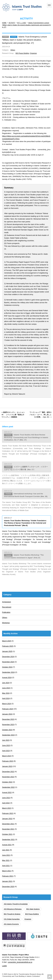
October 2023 (7, 730)
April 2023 (6, 751)
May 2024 (6, 693)
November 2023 (8, 725)
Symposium (7, 602)
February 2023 (8, 761)
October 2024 (7, 667)
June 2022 (6, 798)
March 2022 (7, 808)
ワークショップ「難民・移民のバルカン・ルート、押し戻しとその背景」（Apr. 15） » (40, 415)
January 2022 (7, 819)
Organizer (33, 53)
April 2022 (6, 803)
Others (13, 50)
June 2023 (6, 745)
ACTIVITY (12, 23)
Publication (6, 612)
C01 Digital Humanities (12, 919)
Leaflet (4, 966)
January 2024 (7, 714)
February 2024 (8, 709)
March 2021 (7, 871)
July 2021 (6, 850)
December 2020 (8, 887)
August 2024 (7, 677)
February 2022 (8, 813)
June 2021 (6, 855)
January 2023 (7, 766)
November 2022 (8, 777)
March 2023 (7, 756)
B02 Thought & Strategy (12, 914)
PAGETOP (50, 977)
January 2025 (7, 651)
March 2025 (7, 641)
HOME (4, 23)
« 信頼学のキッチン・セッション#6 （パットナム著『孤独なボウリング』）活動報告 (13, 415)
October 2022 (7, 782)
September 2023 (8, 735)
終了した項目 (22, 23)
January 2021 (7, 881)
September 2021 (8, 839)
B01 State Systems (33, 909)
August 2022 (7, 792)
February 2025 (8, 646)
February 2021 (8, 876)
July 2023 (6, 740)
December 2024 (8, 657)
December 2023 (8, 719)
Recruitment (7, 607)
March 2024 (7, 704)
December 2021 (8, 824)
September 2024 (8, 672)
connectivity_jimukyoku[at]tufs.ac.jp (20, 962)
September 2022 (8, 787)
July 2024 (6, 683)
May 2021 (6, 860)
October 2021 (7, 834)
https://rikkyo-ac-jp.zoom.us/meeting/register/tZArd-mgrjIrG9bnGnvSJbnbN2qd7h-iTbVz (26, 137)
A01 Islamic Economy (11, 924)
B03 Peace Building (22, 53)
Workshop (6, 623)
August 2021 (7, 845)
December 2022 (8, 772)
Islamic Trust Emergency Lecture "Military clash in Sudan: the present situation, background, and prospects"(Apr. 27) (26, 25)
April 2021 (6, 866)
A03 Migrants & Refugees (13, 909)
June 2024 (6, 688)
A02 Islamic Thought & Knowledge (16, 904)
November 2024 (8, 662)
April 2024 (6, 698)
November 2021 (8, 829)
